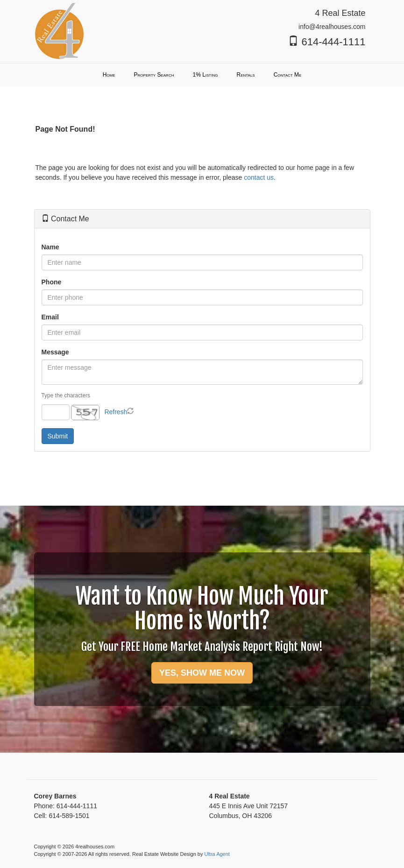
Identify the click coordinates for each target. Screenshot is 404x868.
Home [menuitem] (109, 75)
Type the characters (66, 395)
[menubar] (202, 75)
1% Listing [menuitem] (205, 75)
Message (55, 352)
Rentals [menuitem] (245, 75)
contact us (259, 177)
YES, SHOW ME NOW (202, 673)
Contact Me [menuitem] (288, 75)
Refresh (116, 412)
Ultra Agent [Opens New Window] (217, 854)
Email (50, 317)
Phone (52, 282)
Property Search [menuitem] (154, 75)
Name (50, 247)
